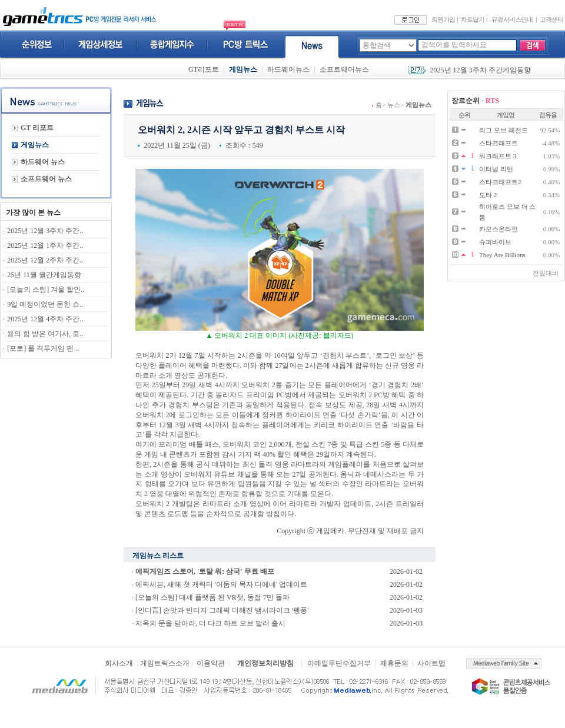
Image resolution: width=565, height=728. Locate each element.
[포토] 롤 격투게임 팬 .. (43, 348)
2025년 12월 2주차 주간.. (45, 260)
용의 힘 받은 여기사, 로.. (45, 334)
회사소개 (119, 663)
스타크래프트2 (500, 182)
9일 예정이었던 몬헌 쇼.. (45, 304)
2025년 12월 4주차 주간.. (45, 319)
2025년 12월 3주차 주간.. (45, 231)
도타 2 (488, 195)
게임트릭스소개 (165, 663)
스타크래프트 (498, 143)
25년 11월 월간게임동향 (44, 275)
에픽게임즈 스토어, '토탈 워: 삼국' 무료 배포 (205, 571)
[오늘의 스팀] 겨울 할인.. (46, 290)
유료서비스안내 (512, 19)
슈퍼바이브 (495, 242)
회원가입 (443, 19)
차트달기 (473, 19)
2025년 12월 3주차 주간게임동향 (481, 70)
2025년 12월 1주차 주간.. (45, 245)
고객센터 (551, 19)
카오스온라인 (498, 229)
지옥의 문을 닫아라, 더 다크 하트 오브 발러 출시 (210, 623)
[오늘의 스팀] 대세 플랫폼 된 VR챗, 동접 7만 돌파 (212, 597)
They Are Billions (502, 255)
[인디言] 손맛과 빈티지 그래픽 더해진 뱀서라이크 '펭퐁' (222, 610)
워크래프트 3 (498, 156)
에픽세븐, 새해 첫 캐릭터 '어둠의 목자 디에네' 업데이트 (221, 584)
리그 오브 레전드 (503, 130)
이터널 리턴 (496, 169)
